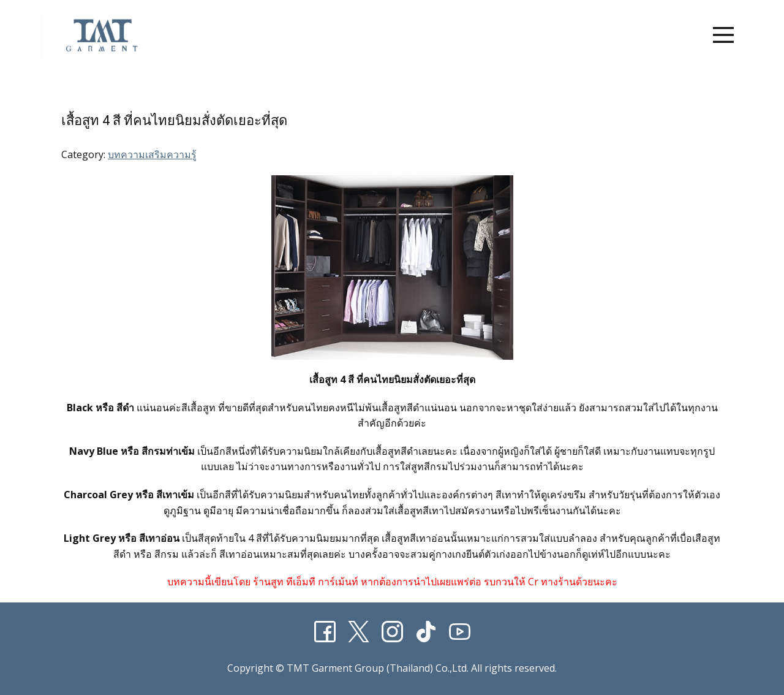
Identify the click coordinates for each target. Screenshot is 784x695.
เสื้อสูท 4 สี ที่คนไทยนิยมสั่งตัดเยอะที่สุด (174, 120)
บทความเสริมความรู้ (152, 154)
